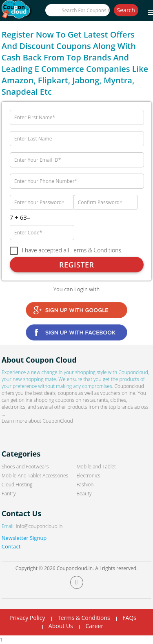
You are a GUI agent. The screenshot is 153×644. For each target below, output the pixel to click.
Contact (11, 546)
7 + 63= (20, 217)
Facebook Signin (76, 332)
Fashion (85, 485)
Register (77, 265)
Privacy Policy (27, 618)
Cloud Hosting (17, 485)
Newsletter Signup (24, 538)
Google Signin (76, 310)
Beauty (84, 494)
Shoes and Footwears (25, 467)
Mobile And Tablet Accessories (35, 476)
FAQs (129, 618)
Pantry (9, 494)
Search (126, 10)
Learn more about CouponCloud (37, 421)
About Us (61, 626)
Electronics (89, 476)
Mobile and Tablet (96, 467)
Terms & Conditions (84, 618)
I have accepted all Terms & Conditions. (72, 250)
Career (94, 626)
